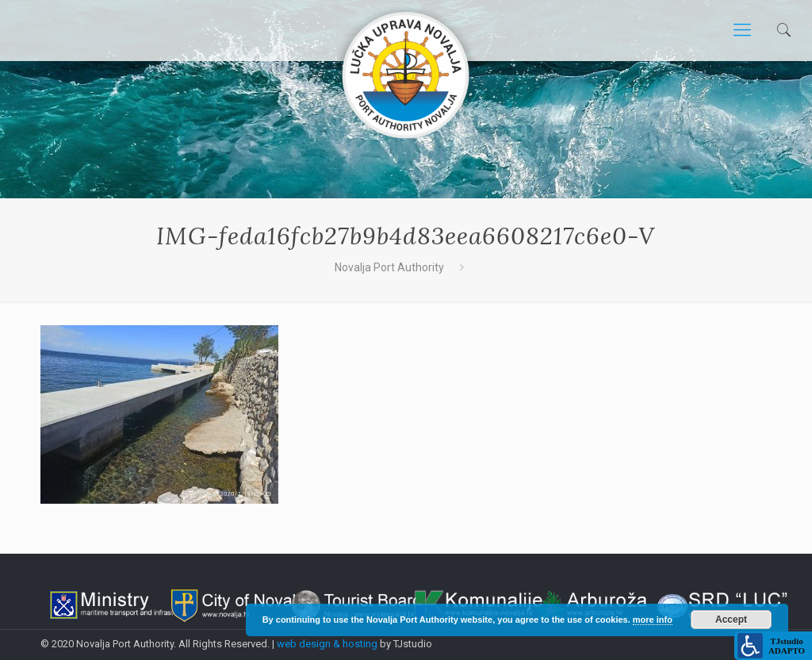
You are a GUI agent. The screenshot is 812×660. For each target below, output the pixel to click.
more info (653, 620)
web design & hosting (328, 644)
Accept (731, 620)
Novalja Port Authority (389, 267)
